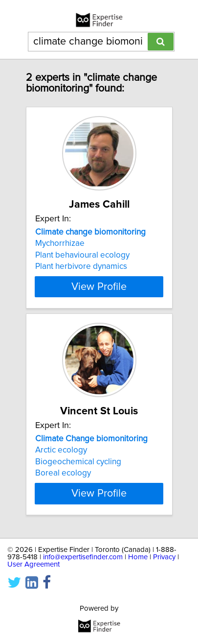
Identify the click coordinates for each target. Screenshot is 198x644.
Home (138, 557)
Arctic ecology (61, 450)
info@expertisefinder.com (83, 557)
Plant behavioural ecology (82, 255)
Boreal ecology (63, 473)
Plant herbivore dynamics (81, 266)
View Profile (99, 286)
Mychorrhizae (60, 243)
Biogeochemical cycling (78, 462)
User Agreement (33, 564)
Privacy (164, 557)
